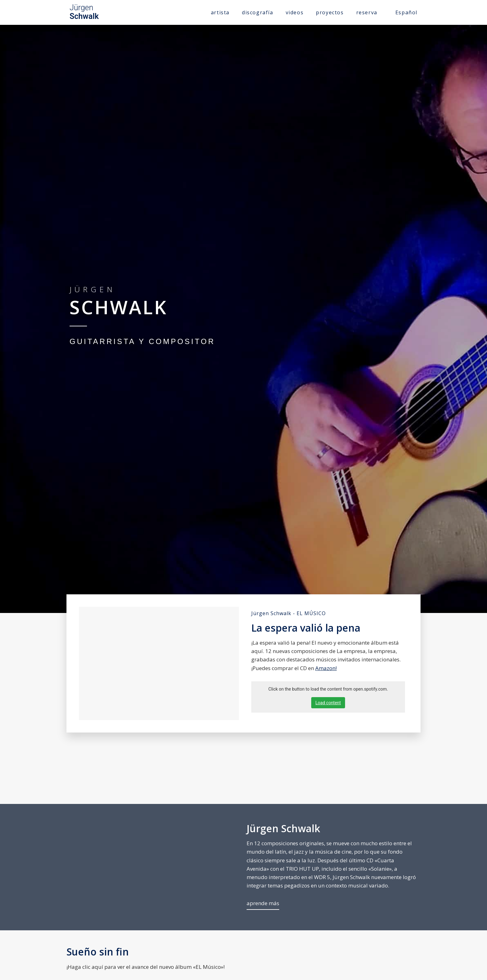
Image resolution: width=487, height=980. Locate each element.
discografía (258, 12)
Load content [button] (328, 703)
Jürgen (84, 12)
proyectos (330, 12)
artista (220, 12)
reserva (367, 12)
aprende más (263, 903)
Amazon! (326, 668)
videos (295, 12)
